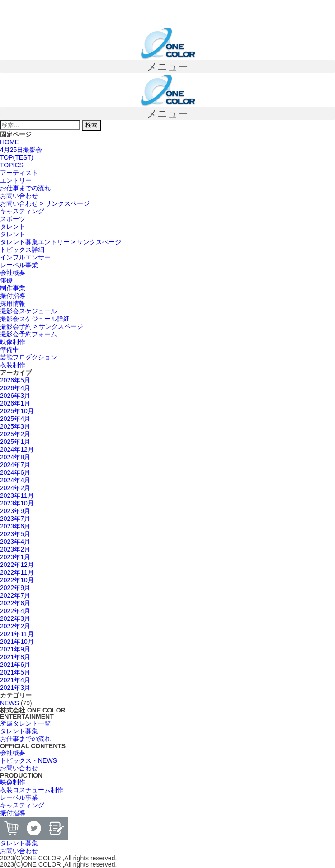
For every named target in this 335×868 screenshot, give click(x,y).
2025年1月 (15, 442)
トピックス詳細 (22, 250)
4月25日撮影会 (21, 150)
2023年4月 (15, 542)
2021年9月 (15, 649)
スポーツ (13, 219)
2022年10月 (17, 580)
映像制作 (13, 342)
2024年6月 (15, 472)
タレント (13, 226)
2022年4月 (15, 611)
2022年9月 (15, 588)
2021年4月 (15, 680)
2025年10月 (17, 411)
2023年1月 (15, 557)
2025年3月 (15, 426)
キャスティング (22, 211)
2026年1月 (15, 403)
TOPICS (12, 165)
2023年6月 (15, 526)
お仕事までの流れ (25, 188)
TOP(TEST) (17, 157)
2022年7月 (15, 595)
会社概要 (13, 273)
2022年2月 (15, 626)
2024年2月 (15, 488)
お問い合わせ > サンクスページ (45, 203)
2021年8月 (15, 657)
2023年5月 (15, 534)
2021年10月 (17, 642)
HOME (9, 142)
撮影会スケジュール (28, 311)
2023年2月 (15, 549)
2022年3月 (15, 618)
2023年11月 (17, 495)
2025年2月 (15, 434)
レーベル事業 (19, 265)
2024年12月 (17, 449)
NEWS (9, 703)
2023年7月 (15, 519)
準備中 (9, 349)
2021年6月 (15, 665)
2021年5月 (15, 672)
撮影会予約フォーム (28, 334)
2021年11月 (17, 634)
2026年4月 (15, 388)
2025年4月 (15, 419)
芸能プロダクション (28, 357)
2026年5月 (15, 380)
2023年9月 (15, 511)
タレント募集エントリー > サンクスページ (61, 242)
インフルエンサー (25, 257)
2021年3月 (15, 688)
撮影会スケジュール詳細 (35, 319)
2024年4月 (15, 480)
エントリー (16, 180)
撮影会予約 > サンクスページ (42, 326)
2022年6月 (15, 603)
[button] (167, 66)
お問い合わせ (19, 196)
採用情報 (13, 303)
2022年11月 (17, 572)
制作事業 (13, 288)
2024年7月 (15, 465)
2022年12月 (17, 565)
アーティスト (19, 173)
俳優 (6, 280)
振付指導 (13, 296)
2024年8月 (15, 457)
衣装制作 (13, 365)
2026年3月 (15, 396)
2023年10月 (17, 503)
